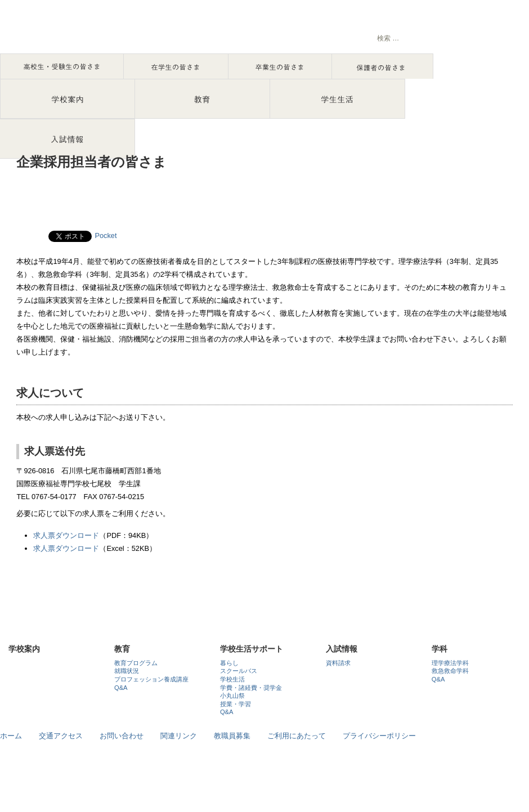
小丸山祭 (232, 696)
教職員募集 (232, 736)
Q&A (121, 688)
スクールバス (239, 671)
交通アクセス (61, 736)
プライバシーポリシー (379, 736)
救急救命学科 (450, 671)
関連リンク (179, 736)
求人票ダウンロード (66, 535)
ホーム (11, 736)
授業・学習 (236, 704)
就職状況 (127, 671)
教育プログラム (136, 663)
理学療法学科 (450, 663)
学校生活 (232, 679)
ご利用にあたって (297, 736)
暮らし (229, 663)
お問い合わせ (122, 736)
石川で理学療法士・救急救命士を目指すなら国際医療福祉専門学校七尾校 (118, 31)
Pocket (106, 235)
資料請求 (338, 663)
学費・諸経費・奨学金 (251, 688)
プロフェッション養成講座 (151, 679)
